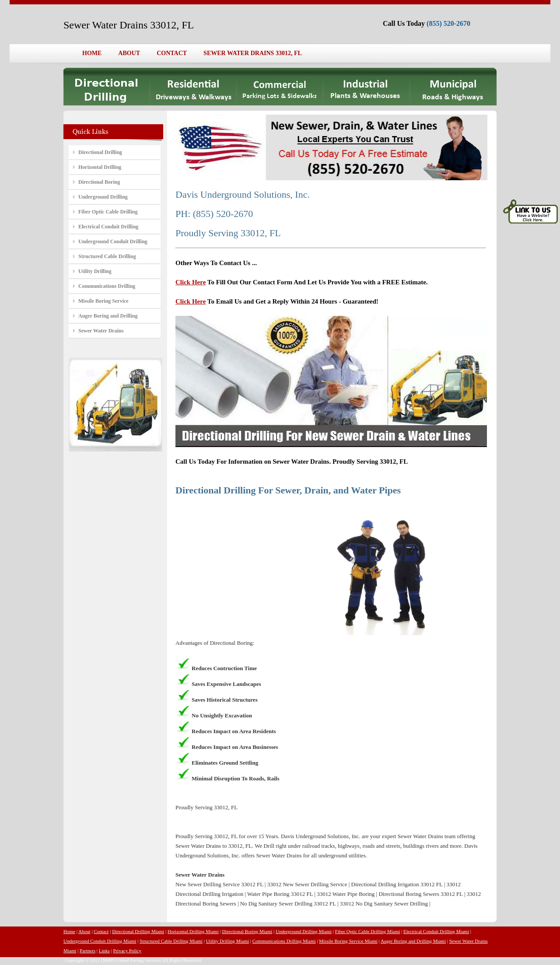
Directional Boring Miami (247, 931)
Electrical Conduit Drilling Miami (436, 931)
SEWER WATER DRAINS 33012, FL (253, 53)
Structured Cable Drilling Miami (171, 941)
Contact (101, 931)
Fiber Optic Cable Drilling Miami (367, 931)
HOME (92, 53)
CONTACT (172, 53)
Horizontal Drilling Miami (193, 931)
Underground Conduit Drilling (113, 241)
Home (69, 931)
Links (104, 951)
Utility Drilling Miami (227, 941)
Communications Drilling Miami (284, 941)
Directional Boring (99, 182)
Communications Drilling (107, 286)
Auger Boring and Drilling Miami (413, 941)
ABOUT (129, 53)
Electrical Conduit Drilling (108, 227)
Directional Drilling (100, 152)
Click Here (191, 282)
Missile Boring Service (103, 301)
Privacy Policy (127, 951)
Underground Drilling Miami (304, 931)
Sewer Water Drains (101, 331)
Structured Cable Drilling (107, 256)
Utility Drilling (95, 271)
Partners (87, 951)
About (84, 931)
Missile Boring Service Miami (348, 941)
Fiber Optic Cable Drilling (108, 212)
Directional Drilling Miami (138, 931)
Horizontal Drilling (100, 167)
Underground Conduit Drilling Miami (100, 941)
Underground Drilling (103, 197)
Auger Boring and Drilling (108, 316)
